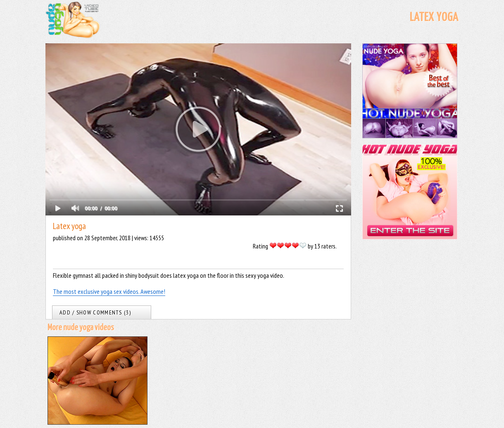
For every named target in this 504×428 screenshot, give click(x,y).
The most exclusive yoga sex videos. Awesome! (109, 291)
